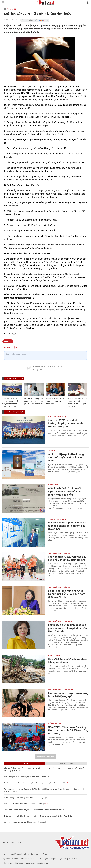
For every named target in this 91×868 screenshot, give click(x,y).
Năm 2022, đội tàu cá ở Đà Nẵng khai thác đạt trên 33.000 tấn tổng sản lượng (68, 730)
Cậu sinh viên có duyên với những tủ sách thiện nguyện (68, 695)
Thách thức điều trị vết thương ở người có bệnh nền (55, 401)
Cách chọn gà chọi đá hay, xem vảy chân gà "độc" (24, 798)
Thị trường (53, 485)
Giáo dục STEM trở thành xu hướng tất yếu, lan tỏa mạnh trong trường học (65, 423)
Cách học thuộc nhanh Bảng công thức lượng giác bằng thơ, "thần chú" (34, 783)
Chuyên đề (12, 9)
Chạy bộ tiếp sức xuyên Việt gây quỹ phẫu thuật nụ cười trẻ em (67, 558)
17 (66, 783)
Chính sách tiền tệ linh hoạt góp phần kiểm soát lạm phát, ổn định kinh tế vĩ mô (68, 628)
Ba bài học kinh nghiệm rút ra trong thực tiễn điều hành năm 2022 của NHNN (67, 594)
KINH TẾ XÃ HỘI (54, 655)
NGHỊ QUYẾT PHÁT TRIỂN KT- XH (61, 553)
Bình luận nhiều (66, 763)
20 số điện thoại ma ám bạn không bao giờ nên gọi (25, 822)
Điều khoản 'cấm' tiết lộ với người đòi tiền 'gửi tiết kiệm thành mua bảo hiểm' (65, 491)
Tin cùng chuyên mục (14, 412)
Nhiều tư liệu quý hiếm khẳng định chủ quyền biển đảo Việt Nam (66, 457)
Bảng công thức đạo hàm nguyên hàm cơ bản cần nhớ (26, 777)
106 (45, 804)
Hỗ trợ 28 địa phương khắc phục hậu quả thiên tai (67, 661)
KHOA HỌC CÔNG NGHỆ (57, 417)
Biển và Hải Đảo (55, 724)
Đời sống (52, 451)
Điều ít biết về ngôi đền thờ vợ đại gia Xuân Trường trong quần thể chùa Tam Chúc (38, 816)
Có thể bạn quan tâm (14, 378)
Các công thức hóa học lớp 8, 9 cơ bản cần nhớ (23, 804)
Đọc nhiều (25, 763)
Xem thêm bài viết (45, 757)
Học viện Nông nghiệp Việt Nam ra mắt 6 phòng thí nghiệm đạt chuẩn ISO (67, 526)
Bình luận (8, 341)
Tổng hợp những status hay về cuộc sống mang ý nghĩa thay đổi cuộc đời (34, 810)
